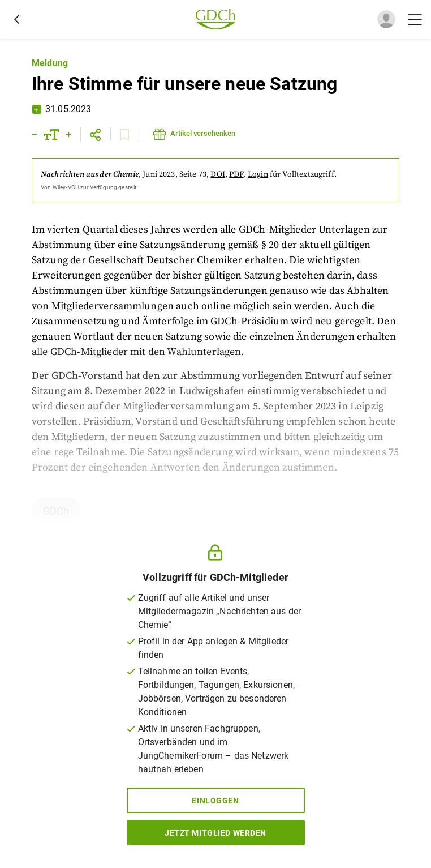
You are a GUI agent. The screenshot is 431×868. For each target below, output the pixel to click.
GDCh (56, 511)
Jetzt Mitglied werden (215, 833)
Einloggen (215, 801)
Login (258, 174)
